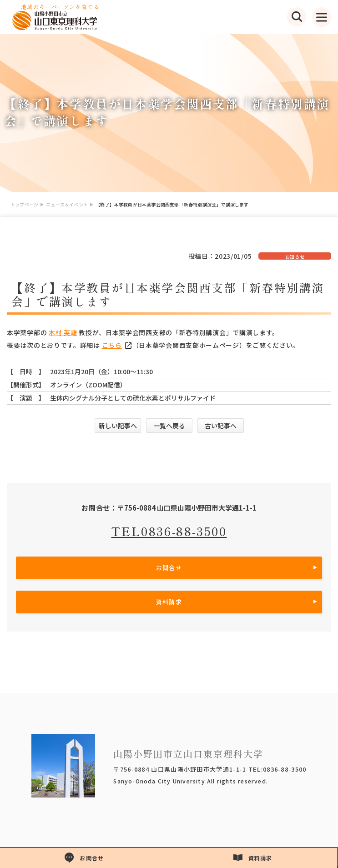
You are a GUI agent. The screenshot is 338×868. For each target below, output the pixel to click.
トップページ (24, 204)
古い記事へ (221, 426)
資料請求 (169, 602)
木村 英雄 (63, 332)
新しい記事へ (118, 426)
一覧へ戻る (169, 426)
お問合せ (169, 568)
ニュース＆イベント (67, 204)
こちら (117, 345)
